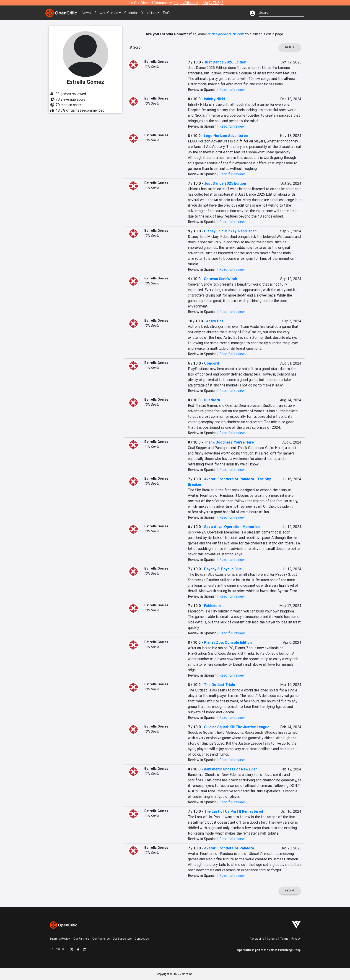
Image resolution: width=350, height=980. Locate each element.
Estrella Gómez (156, 62)
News (87, 13)
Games (108, 13)
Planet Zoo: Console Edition (228, 642)
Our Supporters (122, 939)
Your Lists (152, 13)
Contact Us (142, 939)
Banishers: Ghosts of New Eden (231, 769)
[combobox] (281, 12)
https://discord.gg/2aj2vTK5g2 (198, 3)
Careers (272, 939)
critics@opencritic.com (226, 34)
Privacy (296, 939)
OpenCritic (244, 950)
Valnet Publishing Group (285, 950)
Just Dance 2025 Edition (225, 183)
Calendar (133, 13)
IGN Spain (152, 67)
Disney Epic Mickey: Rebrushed (230, 231)
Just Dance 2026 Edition (225, 62)
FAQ (169, 13)
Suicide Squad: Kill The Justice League (237, 727)
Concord (211, 363)
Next (290, 47)
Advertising (257, 939)
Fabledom (212, 606)
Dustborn (212, 400)
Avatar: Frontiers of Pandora (229, 848)
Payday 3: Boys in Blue (223, 569)
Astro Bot (215, 321)
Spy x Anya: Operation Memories (232, 527)
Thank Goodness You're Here (229, 442)
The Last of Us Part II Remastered (233, 811)
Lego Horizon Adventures (226, 136)
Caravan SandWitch (220, 279)
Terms (284, 939)
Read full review (232, 89)
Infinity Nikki (214, 99)
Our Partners (81, 939)
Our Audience (101, 939)
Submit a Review (60, 939)
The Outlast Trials (219, 685)
